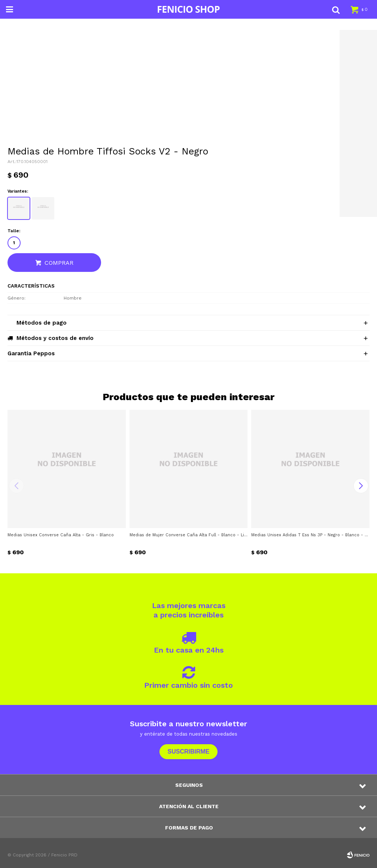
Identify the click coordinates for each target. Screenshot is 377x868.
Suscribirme (188, 752)
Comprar (59, 263)
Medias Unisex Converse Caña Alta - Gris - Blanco (61, 535)
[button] (336, 9)
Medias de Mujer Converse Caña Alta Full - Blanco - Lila (189, 535)
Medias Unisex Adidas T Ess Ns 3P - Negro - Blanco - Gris (310, 535)
